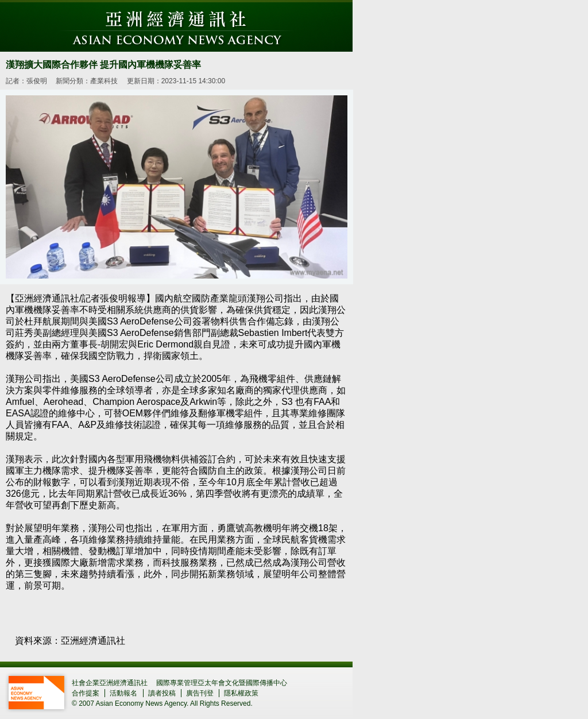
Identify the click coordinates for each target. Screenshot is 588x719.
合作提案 (86, 693)
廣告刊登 (200, 693)
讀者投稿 (162, 693)
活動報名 (123, 693)
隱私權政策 (241, 693)
